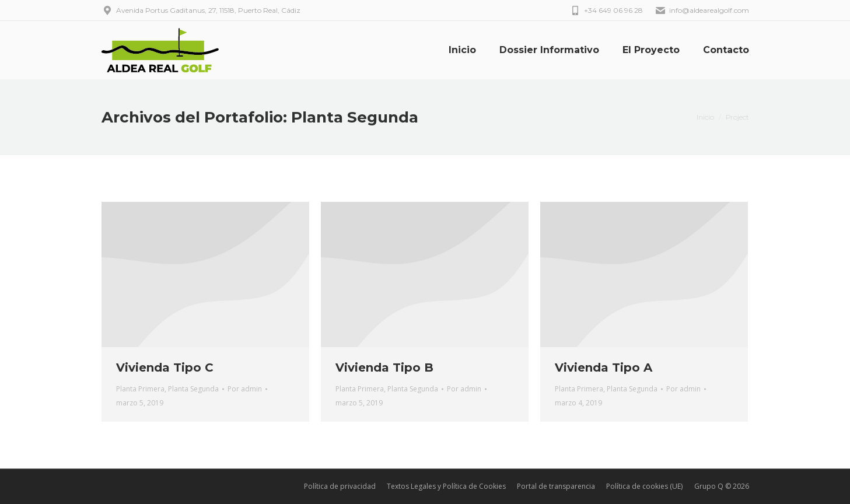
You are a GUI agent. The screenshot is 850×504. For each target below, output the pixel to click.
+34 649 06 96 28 (606, 10)
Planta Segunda (193, 389)
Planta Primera (140, 389)
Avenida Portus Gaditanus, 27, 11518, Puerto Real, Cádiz (201, 10)
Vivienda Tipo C (165, 367)
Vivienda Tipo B (384, 367)
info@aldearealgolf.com (702, 10)
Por (245, 389)
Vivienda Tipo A (604, 367)
